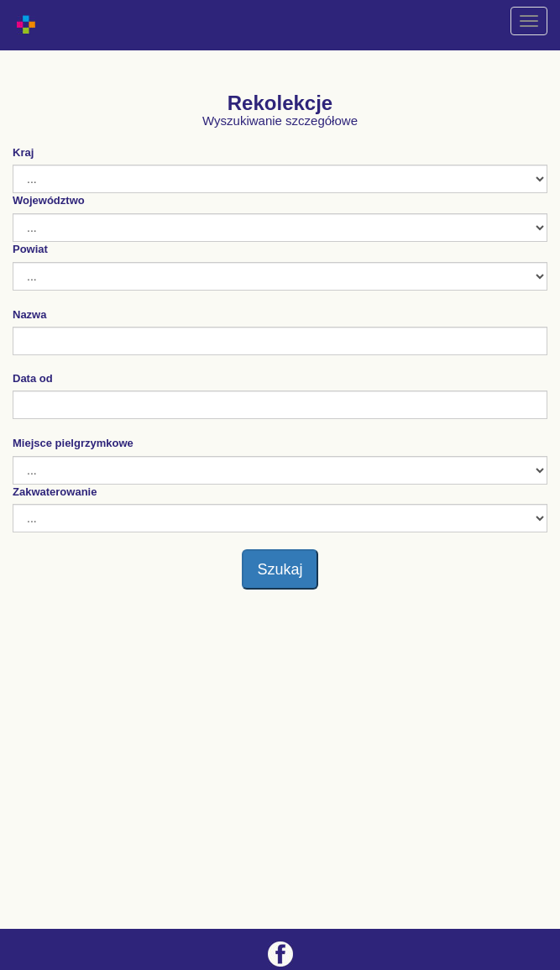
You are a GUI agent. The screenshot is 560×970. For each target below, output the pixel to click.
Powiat (30, 249)
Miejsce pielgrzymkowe (73, 443)
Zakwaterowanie (55, 492)
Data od (33, 378)
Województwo (49, 200)
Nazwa (29, 315)
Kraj (23, 152)
